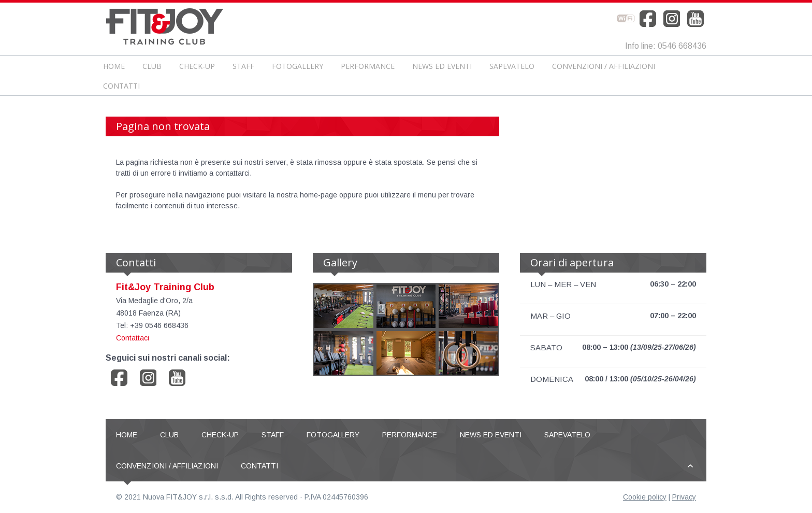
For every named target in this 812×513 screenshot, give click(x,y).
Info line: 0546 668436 (666, 46)
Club (152, 66)
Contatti (121, 86)
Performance (368, 66)
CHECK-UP (197, 66)
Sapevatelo (512, 66)
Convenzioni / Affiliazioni (604, 66)
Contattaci (133, 338)
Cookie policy (645, 497)
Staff (243, 66)
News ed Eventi (442, 66)
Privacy (684, 497)
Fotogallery (298, 66)
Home (114, 66)
